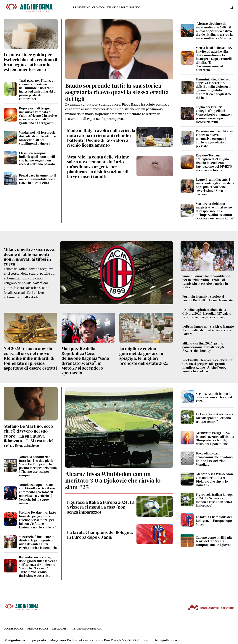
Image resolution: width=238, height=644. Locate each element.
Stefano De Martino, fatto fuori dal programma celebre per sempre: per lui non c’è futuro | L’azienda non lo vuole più (38, 520)
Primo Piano (82, 8)
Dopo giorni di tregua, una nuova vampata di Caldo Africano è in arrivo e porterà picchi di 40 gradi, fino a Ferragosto (38, 116)
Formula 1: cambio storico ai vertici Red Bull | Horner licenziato (208, 298)
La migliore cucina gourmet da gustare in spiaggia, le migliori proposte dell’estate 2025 (144, 356)
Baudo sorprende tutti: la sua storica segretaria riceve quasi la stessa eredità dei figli (117, 92)
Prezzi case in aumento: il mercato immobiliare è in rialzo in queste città (38, 179)
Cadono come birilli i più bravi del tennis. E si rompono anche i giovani (214, 541)
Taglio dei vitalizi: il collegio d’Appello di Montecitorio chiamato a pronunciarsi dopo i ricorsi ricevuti (214, 114)
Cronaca (98, 8)
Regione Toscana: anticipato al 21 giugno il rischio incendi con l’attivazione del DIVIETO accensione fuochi (214, 163)
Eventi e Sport (117, 8)
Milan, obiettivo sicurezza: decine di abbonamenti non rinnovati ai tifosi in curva (30, 257)
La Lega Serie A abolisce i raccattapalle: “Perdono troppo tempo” (214, 418)
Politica (135, 8)
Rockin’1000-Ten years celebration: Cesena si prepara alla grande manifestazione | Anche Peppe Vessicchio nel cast (208, 365)
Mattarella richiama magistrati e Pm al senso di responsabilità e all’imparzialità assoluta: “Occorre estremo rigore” (215, 211)
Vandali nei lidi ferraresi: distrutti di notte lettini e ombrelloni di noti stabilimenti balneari (37, 138)
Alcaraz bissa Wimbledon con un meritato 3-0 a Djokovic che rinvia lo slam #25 (113, 480)
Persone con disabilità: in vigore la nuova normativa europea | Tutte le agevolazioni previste (214, 138)
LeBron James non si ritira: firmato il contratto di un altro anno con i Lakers (208, 330)
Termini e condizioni (87, 629)
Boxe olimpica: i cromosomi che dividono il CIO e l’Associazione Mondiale (214, 459)
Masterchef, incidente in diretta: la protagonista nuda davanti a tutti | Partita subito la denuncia (38, 542)
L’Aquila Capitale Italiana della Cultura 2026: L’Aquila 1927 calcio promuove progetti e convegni (207, 313)
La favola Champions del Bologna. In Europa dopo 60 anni (100, 535)
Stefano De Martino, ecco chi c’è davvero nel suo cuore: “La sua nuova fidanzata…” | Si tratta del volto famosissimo (29, 436)
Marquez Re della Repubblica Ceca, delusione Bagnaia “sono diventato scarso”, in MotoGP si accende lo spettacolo (85, 361)
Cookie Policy (14, 629)
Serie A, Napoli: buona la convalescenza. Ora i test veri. (214, 397)
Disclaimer (60, 629)
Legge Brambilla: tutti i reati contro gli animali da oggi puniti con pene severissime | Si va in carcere (215, 187)
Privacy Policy (38, 629)
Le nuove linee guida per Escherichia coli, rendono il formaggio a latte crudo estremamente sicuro (30, 62)
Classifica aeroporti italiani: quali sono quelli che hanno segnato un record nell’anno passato (37, 158)
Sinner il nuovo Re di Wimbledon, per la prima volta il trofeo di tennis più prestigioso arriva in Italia (207, 281)
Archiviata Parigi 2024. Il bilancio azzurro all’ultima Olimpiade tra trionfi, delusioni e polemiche (215, 438)
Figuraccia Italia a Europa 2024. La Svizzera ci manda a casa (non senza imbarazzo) (101, 507)
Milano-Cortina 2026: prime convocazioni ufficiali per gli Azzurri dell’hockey (203, 347)
